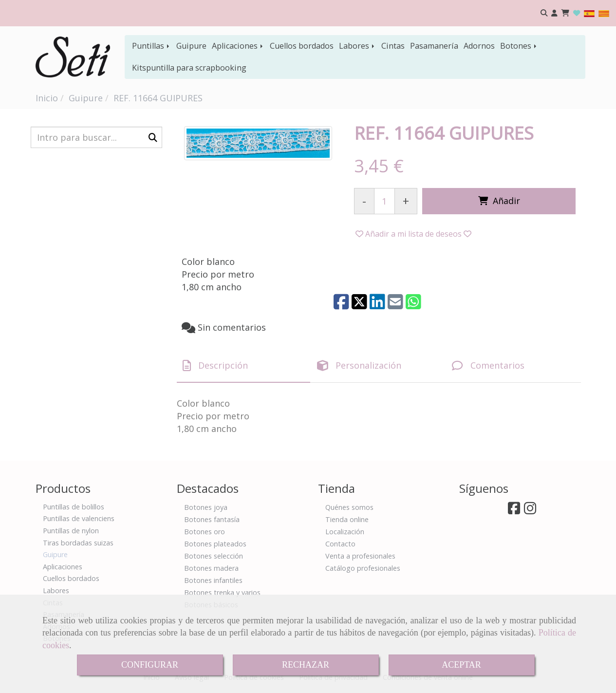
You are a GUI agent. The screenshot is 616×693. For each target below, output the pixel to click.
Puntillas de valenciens (79, 518)
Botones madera (211, 568)
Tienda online (347, 519)
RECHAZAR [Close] (306, 665)
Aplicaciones (238, 46)
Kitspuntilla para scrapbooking (189, 68)
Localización (345, 532)
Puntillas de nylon (71, 531)
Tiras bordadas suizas (78, 543)
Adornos (479, 46)
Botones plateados (215, 544)
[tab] (244, 366)
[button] (554, 13)
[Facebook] (514, 511)
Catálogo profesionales (363, 568)
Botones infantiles (213, 580)
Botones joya (206, 507)
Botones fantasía (212, 519)
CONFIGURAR (150, 665)
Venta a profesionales (360, 556)
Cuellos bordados (302, 46)
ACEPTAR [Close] (461, 665)
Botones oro (205, 532)
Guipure (191, 46)
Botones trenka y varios (222, 592)
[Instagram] (530, 511)
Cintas (393, 46)
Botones (519, 46)
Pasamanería (434, 46)
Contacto (340, 544)
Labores (357, 46)
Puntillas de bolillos (74, 507)
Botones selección (214, 556)
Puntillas (151, 46)
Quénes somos (349, 507)
